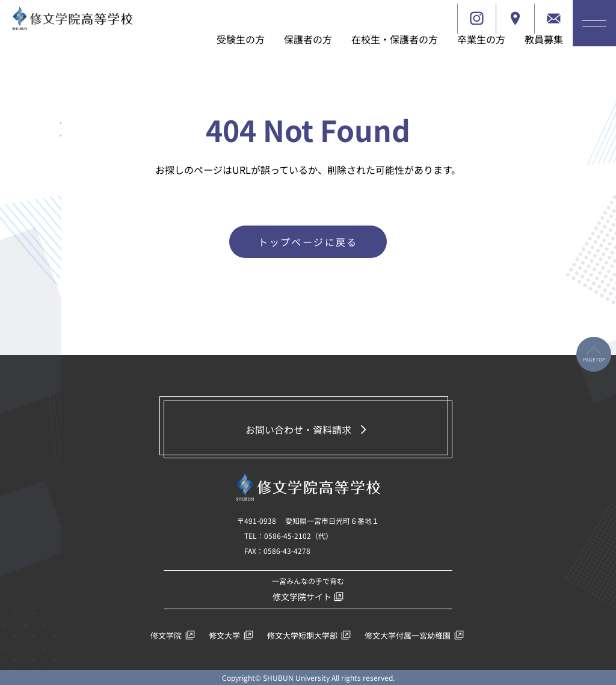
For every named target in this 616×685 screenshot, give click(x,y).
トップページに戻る (308, 242)
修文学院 (173, 635)
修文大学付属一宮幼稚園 (414, 635)
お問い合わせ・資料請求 (308, 429)
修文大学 (231, 635)
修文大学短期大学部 (309, 635)
